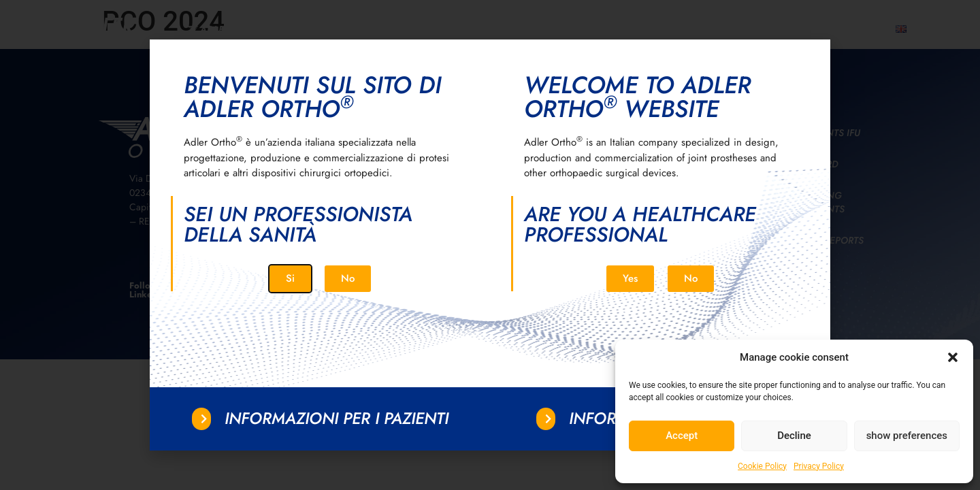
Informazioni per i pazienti (337, 418)
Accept (682, 436)
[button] (953, 357)
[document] (490, 245)
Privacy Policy (819, 466)
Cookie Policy (762, 466)
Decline (794, 436)
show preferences (907, 436)
